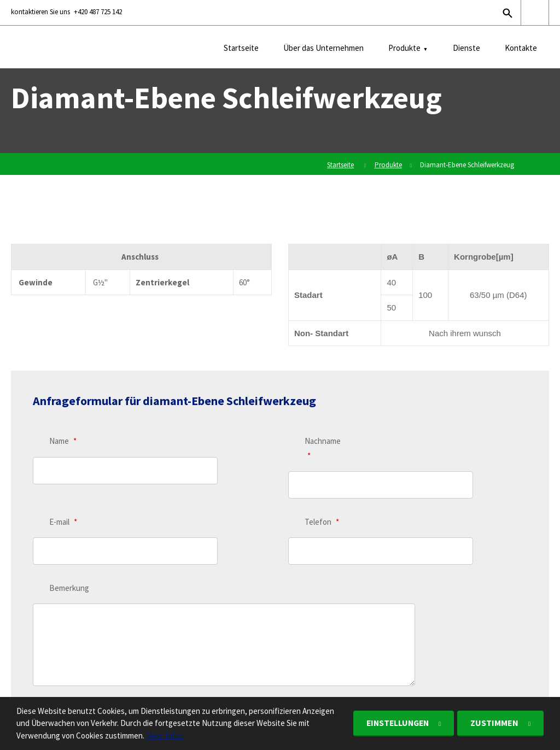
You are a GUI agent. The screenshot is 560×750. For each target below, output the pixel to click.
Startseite (241, 48)
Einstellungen (395, 723)
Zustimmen (495, 723)
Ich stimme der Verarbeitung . (145, 624)
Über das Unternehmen (323, 48)
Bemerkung (69, 530)
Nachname (323, 448)
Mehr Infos (165, 736)
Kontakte (521, 48)
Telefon (322, 486)
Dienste (466, 48)
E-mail (63, 486)
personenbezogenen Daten (194, 624)
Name (63, 441)
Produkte (404, 48)
